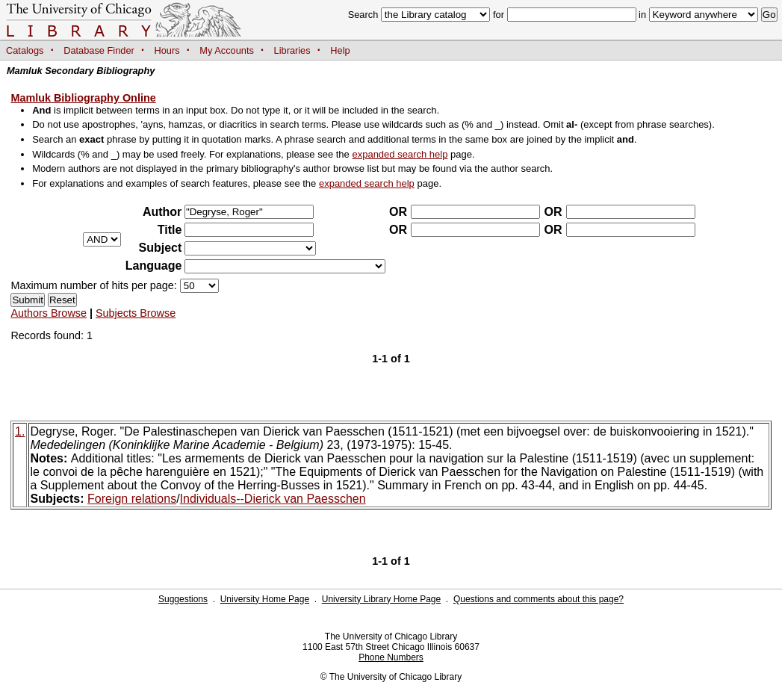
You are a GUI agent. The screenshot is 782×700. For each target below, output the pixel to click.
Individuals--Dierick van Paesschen (273, 499)
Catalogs (25, 50)
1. (20, 431)
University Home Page (265, 599)
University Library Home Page (381, 599)
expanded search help (400, 154)
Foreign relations (132, 499)
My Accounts (227, 50)
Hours (167, 50)
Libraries (292, 50)
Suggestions (183, 599)
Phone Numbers (391, 657)
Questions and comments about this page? (539, 599)
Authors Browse (49, 313)
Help (340, 50)
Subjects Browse (136, 313)
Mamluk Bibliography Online (83, 98)
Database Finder (99, 50)
